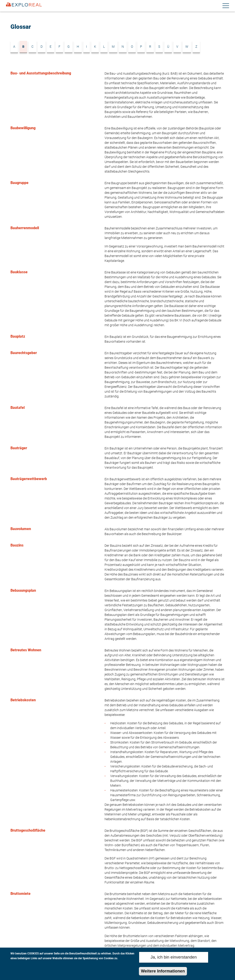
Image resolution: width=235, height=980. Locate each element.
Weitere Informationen (163, 972)
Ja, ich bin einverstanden (174, 958)
